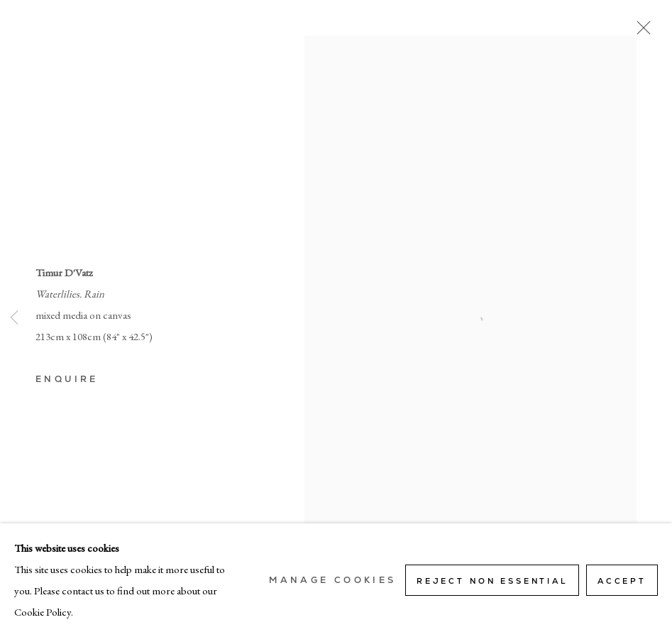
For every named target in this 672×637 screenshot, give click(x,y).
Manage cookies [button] (332, 580)
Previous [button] (14, 319)
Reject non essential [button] (492, 581)
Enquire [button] (67, 379)
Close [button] (640, 32)
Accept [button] (622, 581)
